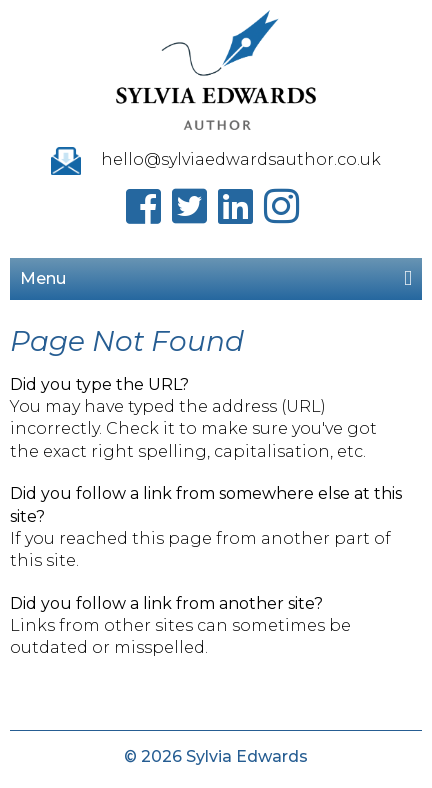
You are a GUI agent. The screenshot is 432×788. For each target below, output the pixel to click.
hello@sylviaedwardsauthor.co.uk (241, 159)
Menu (216, 278)
